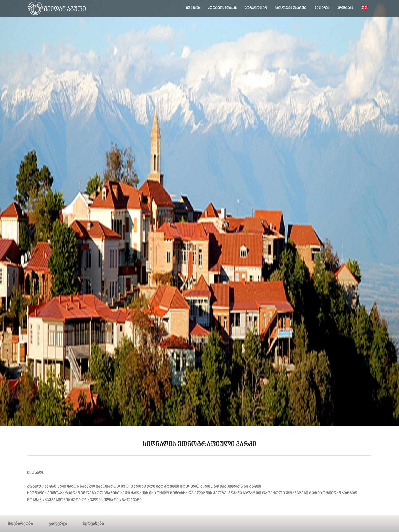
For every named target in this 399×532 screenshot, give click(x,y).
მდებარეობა (20, 523)
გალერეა (58, 523)
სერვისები (93, 523)
